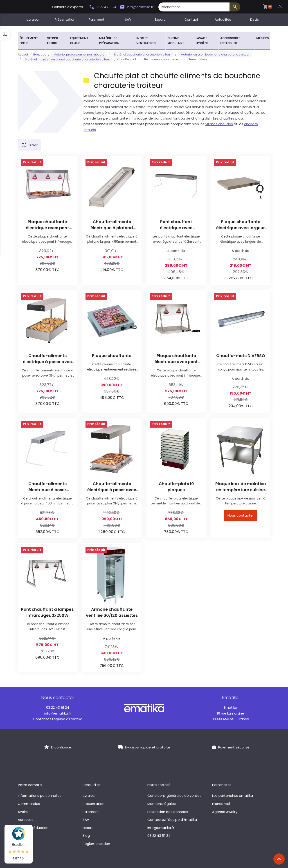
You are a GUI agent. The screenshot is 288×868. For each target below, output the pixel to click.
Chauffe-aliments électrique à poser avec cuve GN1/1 (47, 359)
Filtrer (29, 145)
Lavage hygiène (202, 41)
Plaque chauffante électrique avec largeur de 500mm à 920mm (241, 225)
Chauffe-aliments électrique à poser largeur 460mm (47, 487)
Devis (254, 20)
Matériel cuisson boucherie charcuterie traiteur (202, 54)
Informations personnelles (40, 796)
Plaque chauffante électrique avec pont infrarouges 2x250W (176, 359)
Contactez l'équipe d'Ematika (58, 719)
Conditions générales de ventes (174, 796)
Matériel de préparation (109, 41)
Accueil (23, 54)
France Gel (221, 804)
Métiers (262, 38)
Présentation (65, 20)
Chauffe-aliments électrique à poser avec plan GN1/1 (112, 487)
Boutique (40, 54)
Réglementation (96, 844)
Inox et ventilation (146, 41)
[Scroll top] (279, 859)
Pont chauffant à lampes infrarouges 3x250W (47, 612)
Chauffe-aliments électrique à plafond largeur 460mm (112, 225)
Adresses (26, 820)
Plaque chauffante (112, 356)
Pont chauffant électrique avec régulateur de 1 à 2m (176, 225)
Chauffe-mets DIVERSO (241, 356)
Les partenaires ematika (233, 796)
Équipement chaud (79, 41)
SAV (128, 20)
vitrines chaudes (219, 124)
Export (160, 20)
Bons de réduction (33, 828)
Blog (86, 836)
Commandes (29, 804)
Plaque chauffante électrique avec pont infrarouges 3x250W (47, 225)
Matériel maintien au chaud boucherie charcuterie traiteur (65, 59)
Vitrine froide (53, 41)
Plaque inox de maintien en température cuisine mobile (241, 487)
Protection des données (168, 812)
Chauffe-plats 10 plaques (176, 487)
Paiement (97, 20)
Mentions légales (162, 804)
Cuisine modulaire (176, 41)
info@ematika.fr (142, 7)
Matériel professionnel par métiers (76, 54)
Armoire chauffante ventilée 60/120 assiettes (112, 612)
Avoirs (23, 812)
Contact (191, 20)
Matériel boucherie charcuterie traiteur (135, 54)
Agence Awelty (225, 812)
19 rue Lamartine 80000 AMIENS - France (230, 713)
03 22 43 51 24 (104, 7)
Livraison (34, 20)
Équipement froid (29, 41)
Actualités (223, 20)
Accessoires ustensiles (230, 41)
